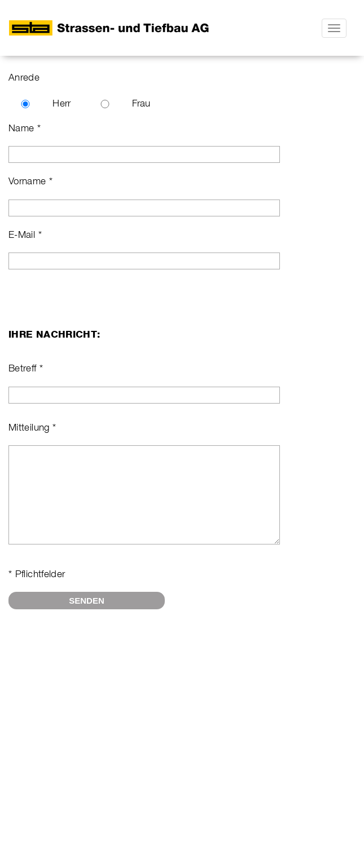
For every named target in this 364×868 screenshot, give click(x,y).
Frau (141, 103)
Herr (62, 103)
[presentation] (94, 663)
